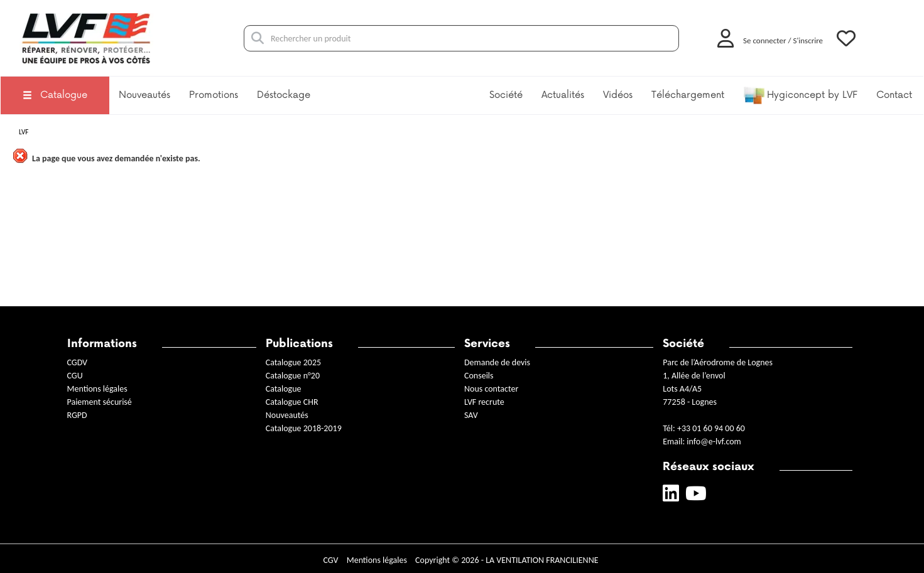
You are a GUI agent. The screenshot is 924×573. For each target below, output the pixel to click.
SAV (471, 415)
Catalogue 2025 (293, 362)
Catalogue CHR (292, 402)
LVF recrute (485, 402)
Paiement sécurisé (100, 402)
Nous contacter (491, 389)
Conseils (479, 376)
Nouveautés (144, 95)
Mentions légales (97, 389)
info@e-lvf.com (714, 442)
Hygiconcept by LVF (800, 95)
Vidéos (618, 95)
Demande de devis (497, 362)
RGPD (77, 415)
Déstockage (284, 95)
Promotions (214, 95)
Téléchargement (688, 95)
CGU (75, 376)
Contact (894, 95)
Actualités (563, 95)
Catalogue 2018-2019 (304, 428)
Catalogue (55, 95)
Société (506, 95)
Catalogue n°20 (293, 376)
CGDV (78, 362)
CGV (330, 560)
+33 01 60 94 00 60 (711, 428)
